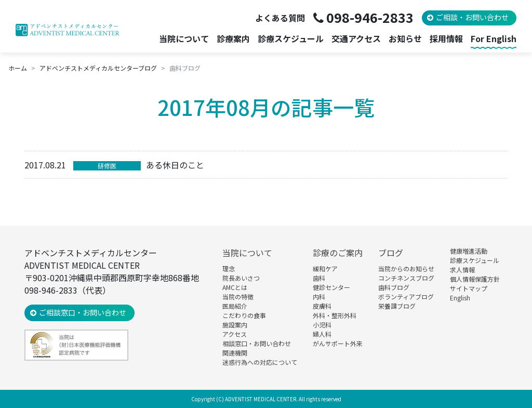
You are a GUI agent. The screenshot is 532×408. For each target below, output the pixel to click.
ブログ (391, 253)
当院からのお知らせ (406, 268)
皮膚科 (322, 306)
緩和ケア (325, 268)
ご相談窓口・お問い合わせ (83, 312)
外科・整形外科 (335, 315)
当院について (247, 253)
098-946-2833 (370, 17)
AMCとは (235, 287)
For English (494, 39)
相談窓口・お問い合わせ (257, 343)
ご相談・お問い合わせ (472, 17)
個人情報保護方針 (475, 279)
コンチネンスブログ (406, 278)
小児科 (322, 325)
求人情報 (462, 269)
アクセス (235, 334)
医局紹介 (235, 306)
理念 (229, 268)
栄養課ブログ (397, 306)
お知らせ (405, 39)
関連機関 (235, 353)
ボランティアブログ (406, 297)
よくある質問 (280, 18)
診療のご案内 (338, 253)
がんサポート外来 (338, 343)
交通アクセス (356, 39)
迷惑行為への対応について (260, 362)
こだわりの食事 (244, 315)
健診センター (331, 287)
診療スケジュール (291, 39)
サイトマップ (469, 288)
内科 (319, 297)
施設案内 (235, 325)
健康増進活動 (469, 251)
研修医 (107, 166)
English (460, 298)
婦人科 (322, 334)
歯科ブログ (394, 287)
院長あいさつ (241, 278)
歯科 (319, 278)
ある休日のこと (175, 165)
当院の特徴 (238, 297)
